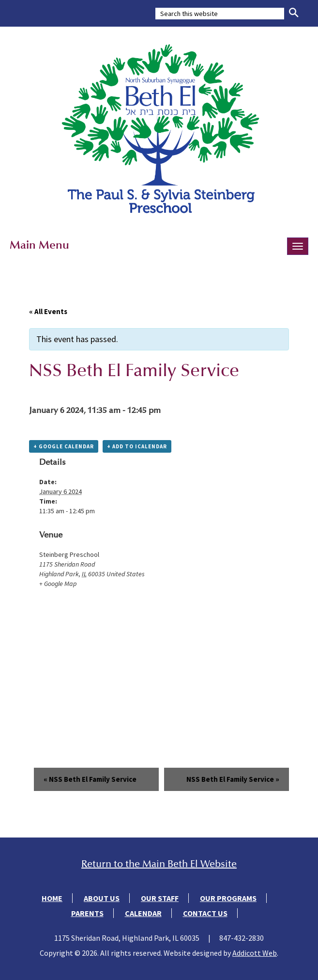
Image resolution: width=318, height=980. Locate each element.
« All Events (48, 311)
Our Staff (160, 898)
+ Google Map (58, 584)
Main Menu (39, 245)
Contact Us (205, 913)
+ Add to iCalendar (137, 446)
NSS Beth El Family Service (90, 779)
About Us (102, 898)
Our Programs (228, 898)
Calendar (143, 913)
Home (52, 898)
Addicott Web (255, 953)
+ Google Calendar (64, 446)
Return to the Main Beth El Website (159, 864)
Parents (87, 913)
